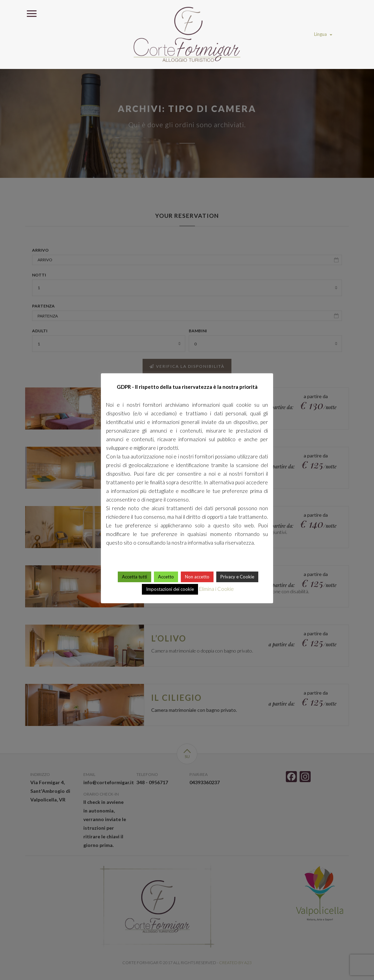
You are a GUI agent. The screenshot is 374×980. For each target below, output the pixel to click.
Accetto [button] (166, 577)
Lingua (323, 34)
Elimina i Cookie (216, 589)
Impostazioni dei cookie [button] (170, 589)
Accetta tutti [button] (134, 577)
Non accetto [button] (197, 577)
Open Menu (31, 13)
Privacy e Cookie (237, 577)
